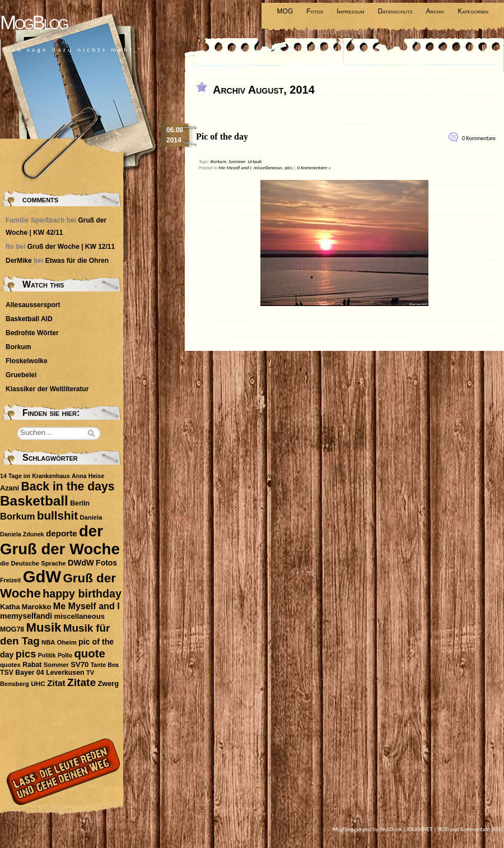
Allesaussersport (33, 305)
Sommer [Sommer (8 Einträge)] (56, 665)
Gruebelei (21, 375)
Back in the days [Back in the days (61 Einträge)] (67, 486)
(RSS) (443, 829)
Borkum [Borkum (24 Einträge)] (18, 516)
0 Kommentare (479, 138)
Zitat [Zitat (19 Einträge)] (56, 683)
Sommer (237, 161)
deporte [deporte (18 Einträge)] (62, 533)
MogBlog (34, 22)
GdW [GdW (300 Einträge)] (42, 576)
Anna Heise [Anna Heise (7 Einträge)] (88, 476)
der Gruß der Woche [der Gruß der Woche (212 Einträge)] (60, 540)
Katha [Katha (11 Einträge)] (10, 607)
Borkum (218, 161)
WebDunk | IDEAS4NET (406, 829)
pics (288, 167)
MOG (285, 11)
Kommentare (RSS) (482, 829)
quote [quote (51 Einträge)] (89, 654)
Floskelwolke (27, 361)
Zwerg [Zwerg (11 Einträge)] (108, 684)
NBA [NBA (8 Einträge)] (48, 642)
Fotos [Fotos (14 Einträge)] (106, 563)
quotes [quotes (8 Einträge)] (10, 665)
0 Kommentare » (314, 167)
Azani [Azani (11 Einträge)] (10, 488)
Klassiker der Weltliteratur (47, 389)
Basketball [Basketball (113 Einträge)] (34, 501)
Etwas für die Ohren (77, 261)
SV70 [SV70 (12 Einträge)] (80, 664)
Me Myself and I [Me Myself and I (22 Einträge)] (87, 606)
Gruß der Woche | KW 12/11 (71, 247)
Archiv (435, 11)
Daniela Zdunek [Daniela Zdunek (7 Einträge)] (22, 534)
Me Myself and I (235, 167)
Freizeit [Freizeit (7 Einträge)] (10, 580)
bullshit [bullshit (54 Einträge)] (57, 515)
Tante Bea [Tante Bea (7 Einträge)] (105, 665)
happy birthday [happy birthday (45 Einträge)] (82, 594)
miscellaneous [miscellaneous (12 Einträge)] (80, 616)
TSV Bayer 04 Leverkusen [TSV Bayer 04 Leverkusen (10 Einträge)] (42, 673)
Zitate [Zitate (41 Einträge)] (81, 682)
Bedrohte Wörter (32, 333)
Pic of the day (222, 136)
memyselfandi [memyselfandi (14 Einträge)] (26, 616)
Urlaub (255, 161)
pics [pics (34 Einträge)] (26, 654)
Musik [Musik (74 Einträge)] (43, 627)
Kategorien (473, 11)
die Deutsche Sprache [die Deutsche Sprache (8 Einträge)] (33, 563)
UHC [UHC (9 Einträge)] (38, 684)
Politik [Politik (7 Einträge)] (47, 655)
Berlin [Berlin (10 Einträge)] (80, 503)
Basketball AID (29, 319)
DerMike (19, 261)
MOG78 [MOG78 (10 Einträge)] (12, 629)
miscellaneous (268, 167)
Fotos (315, 11)
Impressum (351, 11)
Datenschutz (395, 11)
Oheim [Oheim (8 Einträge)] (67, 642)
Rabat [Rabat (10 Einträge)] (32, 665)
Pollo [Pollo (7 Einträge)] (65, 655)
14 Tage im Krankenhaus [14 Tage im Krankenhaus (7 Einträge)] (35, 476)
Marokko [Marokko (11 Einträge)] (37, 607)
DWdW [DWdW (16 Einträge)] (81, 563)
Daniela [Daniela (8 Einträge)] (91, 517)
